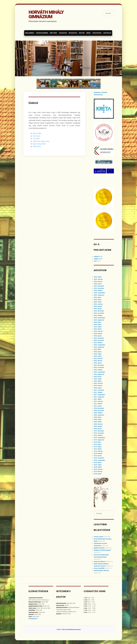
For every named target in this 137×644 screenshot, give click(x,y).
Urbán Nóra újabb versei (41, 141)
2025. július (97, 297)
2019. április (98, 449)
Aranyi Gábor (37, 133)
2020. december (99, 408)
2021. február (98, 404)
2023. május (98, 354)
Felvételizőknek (42, 33)
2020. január (98, 429)
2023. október (98, 343)
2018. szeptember (99, 460)
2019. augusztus (99, 440)
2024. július (97, 322)
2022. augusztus (99, 374)
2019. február (98, 453)
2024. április (98, 329)
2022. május (98, 379)
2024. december (99, 311)
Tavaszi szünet (98, 537)
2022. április (98, 381)
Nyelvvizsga (97, 33)
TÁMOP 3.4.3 (98, 259)
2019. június (98, 444)
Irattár (82, 33)
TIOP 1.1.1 (97, 261)
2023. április (98, 356)
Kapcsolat (107, 33)
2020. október (98, 413)
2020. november (99, 410)
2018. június (98, 463)
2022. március (98, 383)
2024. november (99, 313)
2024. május (98, 327)
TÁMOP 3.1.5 (98, 257)
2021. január (98, 406)
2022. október (98, 370)
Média (88, 33)
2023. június (98, 352)
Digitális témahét (99, 548)
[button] (17, 58)
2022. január (98, 388)
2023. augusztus (99, 347)
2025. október (98, 291)
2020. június (98, 417)
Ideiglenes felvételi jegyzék (102, 550)
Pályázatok (73, 33)
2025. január (98, 309)
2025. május (98, 302)
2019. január (98, 456)
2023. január (98, 363)
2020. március (98, 424)
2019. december (99, 431)
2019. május (98, 447)
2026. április (98, 277)
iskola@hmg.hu (33, 619)
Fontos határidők (99, 568)
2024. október (98, 315)
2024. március (98, 331)
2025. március (98, 304)
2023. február (98, 361)
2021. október (98, 392)
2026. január (98, 284)
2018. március (98, 469)
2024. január (98, 336)
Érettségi (53, 33)
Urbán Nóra (37, 146)
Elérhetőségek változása (101, 570)
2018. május (98, 465)
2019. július (97, 442)
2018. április (98, 467)
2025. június (98, 300)
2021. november (99, 390)
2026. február (98, 282)
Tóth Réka (36, 139)
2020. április (98, 422)
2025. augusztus (99, 295)
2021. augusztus (99, 397)
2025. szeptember (99, 293)
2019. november (99, 433)
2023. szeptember (99, 345)
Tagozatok (63, 33)
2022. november (99, 367)
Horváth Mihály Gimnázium (46, 14)
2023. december (99, 338)
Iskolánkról (30, 33)
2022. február (98, 386)
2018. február (98, 472)
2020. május (98, 419)
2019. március (98, 451)
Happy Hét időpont (100, 561)
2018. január (98, 474)
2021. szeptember (99, 395)
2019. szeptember (99, 438)
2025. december (99, 286)
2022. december (99, 365)
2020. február (98, 426)
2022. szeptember (99, 372)
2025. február (98, 306)
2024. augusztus (99, 320)
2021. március (98, 401)
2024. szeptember (99, 318)
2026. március (98, 279)
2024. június (98, 324)
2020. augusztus (99, 415)
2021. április (98, 399)
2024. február (98, 334)
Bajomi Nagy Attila (39, 144)
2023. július (97, 349)
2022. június (98, 377)
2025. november (99, 288)
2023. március (98, 358)
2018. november (99, 458)
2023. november (99, 340)
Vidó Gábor (37, 136)
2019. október (98, 435)
